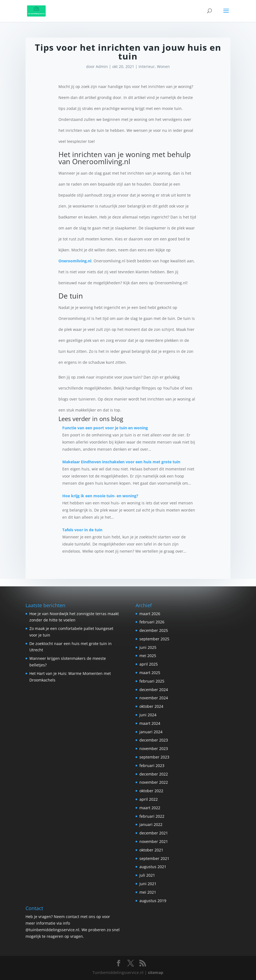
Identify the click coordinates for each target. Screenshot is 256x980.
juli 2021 (147, 875)
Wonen (163, 66)
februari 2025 (152, 681)
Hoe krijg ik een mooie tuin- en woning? (100, 496)
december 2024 (154, 690)
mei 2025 (148, 656)
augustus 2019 (153, 901)
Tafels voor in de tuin (82, 530)
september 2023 (154, 757)
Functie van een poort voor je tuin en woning (105, 428)
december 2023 (154, 740)
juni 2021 (148, 884)
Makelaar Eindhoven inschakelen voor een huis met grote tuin (121, 462)
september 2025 (154, 639)
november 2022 (154, 782)
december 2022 (154, 774)
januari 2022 (151, 824)
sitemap (156, 972)
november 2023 (154, 749)
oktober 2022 (151, 791)
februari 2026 (152, 622)
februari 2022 (152, 816)
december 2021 (154, 833)
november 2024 (154, 698)
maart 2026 (150, 614)
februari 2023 (152, 765)
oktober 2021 (151, 850)
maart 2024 (150, 723)
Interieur (147, 66)
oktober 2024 (151, 706)
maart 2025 (150, 673)
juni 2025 (148, 647)
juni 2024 (148, 715)
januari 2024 (151, 732)
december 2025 (154, 630)
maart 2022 (150, 808)
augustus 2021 (153, 867)
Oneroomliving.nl (75, 261)
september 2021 (154, 858)
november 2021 (154, 841)
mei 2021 (148, 892)
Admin (102, 66)
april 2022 (149, 799)
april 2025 (149, 664)
